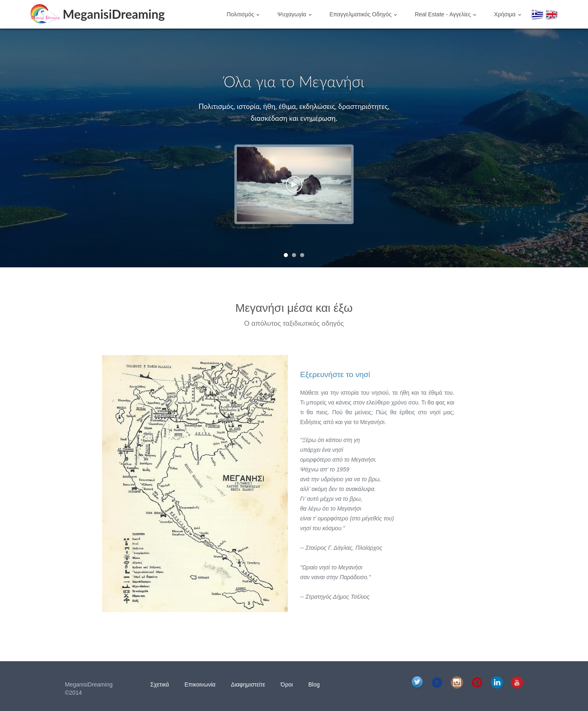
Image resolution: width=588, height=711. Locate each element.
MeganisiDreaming (114, 13)
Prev (29, 148)
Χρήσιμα (508, 14)
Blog (314, 684)
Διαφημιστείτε (248, 684)
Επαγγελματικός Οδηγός (363, 14)
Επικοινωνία (200, 684)
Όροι (287, 684)
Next (559, 148)
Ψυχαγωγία (294, 14)
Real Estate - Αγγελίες (445, 14)
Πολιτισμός (243, 14)
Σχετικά (160, 684)
